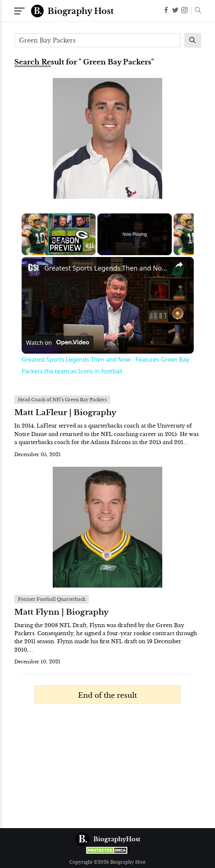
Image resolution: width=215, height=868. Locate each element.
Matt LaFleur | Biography (65, 413)
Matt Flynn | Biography (62, 612)
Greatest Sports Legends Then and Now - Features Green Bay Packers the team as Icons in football (107, 268)
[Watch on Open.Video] (58, 343)
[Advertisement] (108, 770)
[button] (196, 11)
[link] (33, 269)
